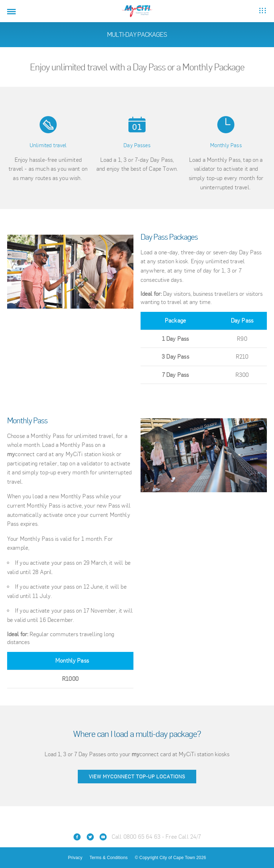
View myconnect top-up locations (137, 777)
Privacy (75, 858)
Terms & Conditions (109, 858)
